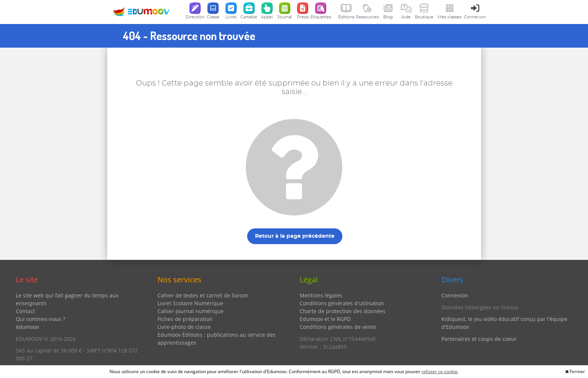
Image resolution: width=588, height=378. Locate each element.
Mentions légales (321, 295)
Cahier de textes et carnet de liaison (203, 295)
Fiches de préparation (185, 319)
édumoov (27, 327)
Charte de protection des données (343, 311)
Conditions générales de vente (338, 327)
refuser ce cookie (439, 371)
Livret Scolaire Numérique (190, 303)
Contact (25, 311)
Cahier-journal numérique (190, 311)
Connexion (455, 295)
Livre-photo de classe (184, 327)
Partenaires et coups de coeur (479, 339)
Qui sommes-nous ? (40, 319)
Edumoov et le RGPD (325, 319)
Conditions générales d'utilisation (342, 303)
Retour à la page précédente (295, 236)
